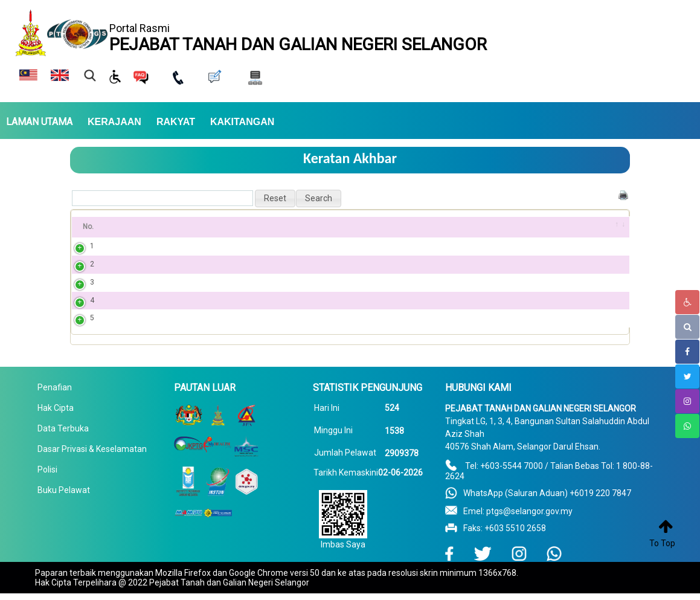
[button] (275, 198)
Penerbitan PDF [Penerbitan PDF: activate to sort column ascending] (418, 227)
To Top (662, 543)
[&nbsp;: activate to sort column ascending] (613, 227)
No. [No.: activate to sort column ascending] (88, 227)
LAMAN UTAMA (39, 122)
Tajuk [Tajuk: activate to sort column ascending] (134, 227)
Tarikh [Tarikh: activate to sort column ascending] (533, 227)
